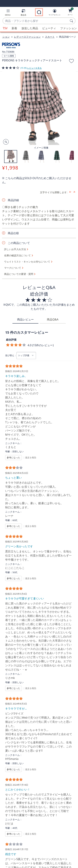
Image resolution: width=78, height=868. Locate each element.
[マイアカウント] (55, 13)
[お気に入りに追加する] (71, 62)
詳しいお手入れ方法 (15, 249)
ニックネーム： (14, 443)
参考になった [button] (13, 457)
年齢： (9, 451)
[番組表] (23, 13)
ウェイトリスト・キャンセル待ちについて (27, 262)
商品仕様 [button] (13, 233)
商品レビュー (25, 319)
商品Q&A (53, 319)
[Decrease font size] (75, 192)
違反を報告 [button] (31, 457)
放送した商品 (30, 28)
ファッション (68, 28)
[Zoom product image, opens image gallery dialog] (5, 142)
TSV (5, 28)
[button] (8, 13)
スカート (50, 37)
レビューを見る (34, 68)
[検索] (72, 21)
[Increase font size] (70, 192)
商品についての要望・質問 (19, 274)
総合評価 (11, 340)
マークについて (13, 268)
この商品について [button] (19, 243)
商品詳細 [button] (13, 200)
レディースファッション (27, 37)
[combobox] (36, 21)
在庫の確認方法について (17, 255)
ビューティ (49, 28)
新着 (14, 28)
